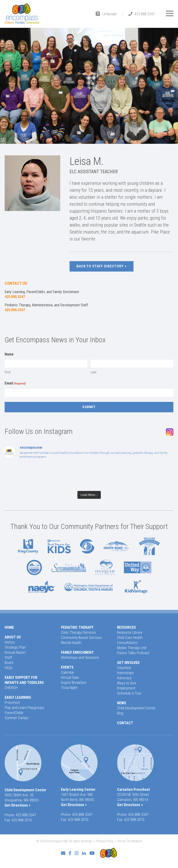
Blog (120, 713)
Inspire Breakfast (74, 683)
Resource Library (130, 633)
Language (109, 14)
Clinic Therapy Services (78, 633)
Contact (125, 723)
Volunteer (124, 668)
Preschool (12, 703)
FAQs (9, 668)
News (122, 703)
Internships (125, 673)
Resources (126, 627)
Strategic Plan (15, 647)
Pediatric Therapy (77, 627)
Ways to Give (127, 683)
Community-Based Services (81, 638)
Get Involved (128, 663)
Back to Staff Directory (100, 266)
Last (94, 372)
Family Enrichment (77, 652)
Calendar (68, 672)
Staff (8, 658)
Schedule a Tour (129, 693)
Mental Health (71, 643)
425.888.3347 (145, 14)
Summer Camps (17, 718)
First (8, 372)
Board (9, 663)
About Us (13, 637)
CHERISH (11, 688)
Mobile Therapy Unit (132, 648)
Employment (126, 688)
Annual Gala (70, 677)
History (10, 642)
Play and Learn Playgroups (24, 708)
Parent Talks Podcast (133, 653)
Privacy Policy (105, 841)
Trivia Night (69, 688)
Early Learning (18, 697)
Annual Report (15, 652)
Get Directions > (18, 805)
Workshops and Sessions (80, 658)
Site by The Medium (129, 841)
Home (9, 627)
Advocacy (124, 678)
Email (15, 384)
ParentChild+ (14, 713)
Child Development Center (136, 708)
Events (67, 667)
